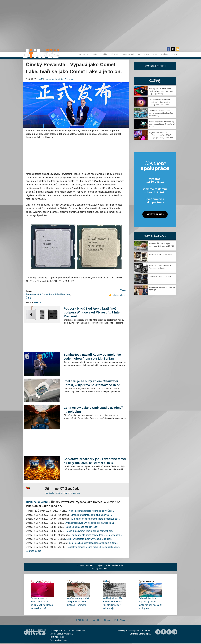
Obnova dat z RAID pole (88, 565)
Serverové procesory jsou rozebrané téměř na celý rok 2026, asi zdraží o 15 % (95, 461)
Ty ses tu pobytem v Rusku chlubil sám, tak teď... (90, 531)
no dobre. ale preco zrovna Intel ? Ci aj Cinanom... (97, 535)
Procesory (83, 54)
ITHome (38, 303)
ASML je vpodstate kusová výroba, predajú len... (89, 539)
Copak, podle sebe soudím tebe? (82, 527)
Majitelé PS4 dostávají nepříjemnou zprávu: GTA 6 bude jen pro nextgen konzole (161, 135)
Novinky (59, 79)
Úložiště (115, 54)
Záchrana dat (118, 565)
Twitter (96, 620)
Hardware (49, 79)
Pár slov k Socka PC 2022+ (160, 277)
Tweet (123, 290)
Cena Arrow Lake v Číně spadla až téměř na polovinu (93, 410)
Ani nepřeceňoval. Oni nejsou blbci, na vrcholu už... (91, 523)
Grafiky (104, 54)
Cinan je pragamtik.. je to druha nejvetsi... (91, 515)
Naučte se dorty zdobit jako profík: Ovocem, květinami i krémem (78, 602)
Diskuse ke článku (38, 502)
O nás (108, 620)
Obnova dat (105, 565)
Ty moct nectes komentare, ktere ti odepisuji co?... (95, 519)
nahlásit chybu (119, 295)
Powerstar (31, 294)
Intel (68, 294)
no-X (40, 79)
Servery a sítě (128, 54)
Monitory (164, 54)
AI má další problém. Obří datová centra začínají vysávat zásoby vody (161, 113)
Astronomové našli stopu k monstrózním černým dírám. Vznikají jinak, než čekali (160, 102)
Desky (94, 54)
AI (139, 54)
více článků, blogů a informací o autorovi (62, 493)
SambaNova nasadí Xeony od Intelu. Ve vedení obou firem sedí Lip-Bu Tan (92, 357)
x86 (39, 294)
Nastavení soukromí (59, 640)
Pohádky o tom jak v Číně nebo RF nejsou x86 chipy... (94, 547)
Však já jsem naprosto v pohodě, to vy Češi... (91, 511)
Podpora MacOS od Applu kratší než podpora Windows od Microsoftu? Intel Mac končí (92, 312)
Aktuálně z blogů (155, 236)
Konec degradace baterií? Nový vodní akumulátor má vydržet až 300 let (162, 124)
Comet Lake (48, 294)
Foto (155, 54)
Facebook (82, 620)
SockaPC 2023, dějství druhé (161, 254)
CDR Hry (155, 81)
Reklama (119, 620)
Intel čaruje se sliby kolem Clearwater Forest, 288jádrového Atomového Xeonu (93, 383)
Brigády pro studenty (100, 569)
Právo (146, 54)
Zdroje (175, 54)
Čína (28, 298)
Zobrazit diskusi (34, 551)
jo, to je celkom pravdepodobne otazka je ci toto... (93, 543)
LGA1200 (60, 294)
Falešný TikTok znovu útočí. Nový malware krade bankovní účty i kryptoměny (161, 91)
